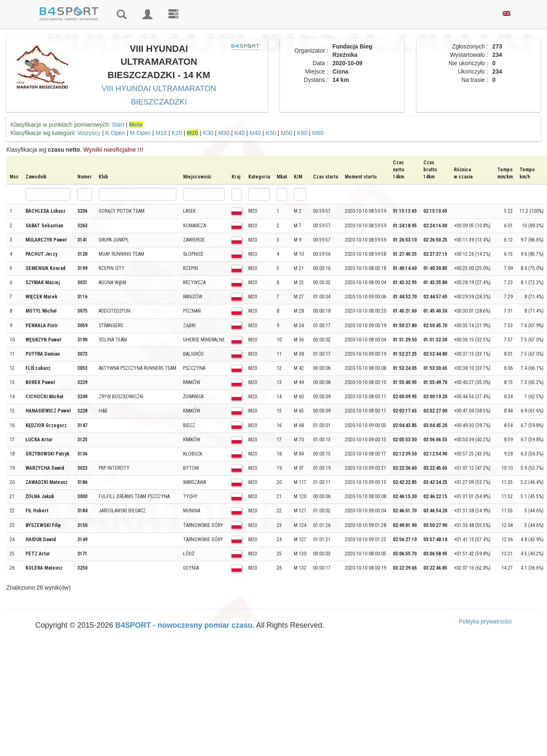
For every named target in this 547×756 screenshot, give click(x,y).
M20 (192, 133)
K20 (177, 133)
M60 (318, 133)
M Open (140, 133)
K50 (271, 133)
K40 (240, 133)
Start (118, 125)
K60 (302, 133)
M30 (224, 133)
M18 (161, 133)
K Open (115, 133)
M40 (255, 133)
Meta (136, 125)
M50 (286, 133)
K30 (208, 133)
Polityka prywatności (485, 621)
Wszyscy (89, 133)
